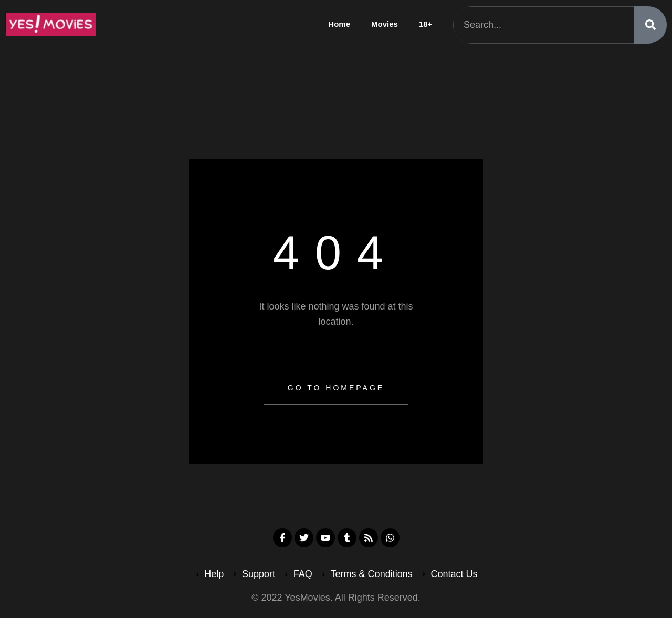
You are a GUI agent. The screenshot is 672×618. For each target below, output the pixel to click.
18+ (426, 24)
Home (339, 24)
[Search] (650, 25)
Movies (385, 24)
